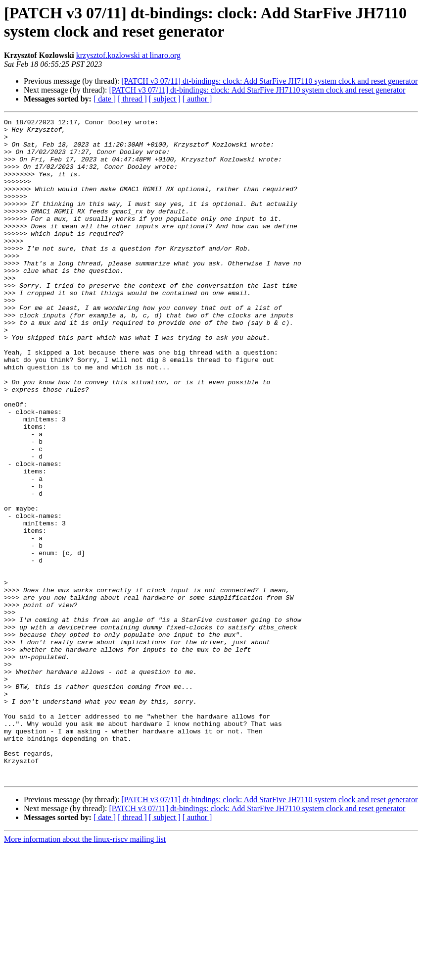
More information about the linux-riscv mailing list (85, 971)
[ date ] (105, 99)
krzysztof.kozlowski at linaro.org (128, 55)
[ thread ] (132, 99)
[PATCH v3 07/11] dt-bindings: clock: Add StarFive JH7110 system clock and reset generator (269, 81)
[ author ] (197, 99)
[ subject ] (165, 99)
